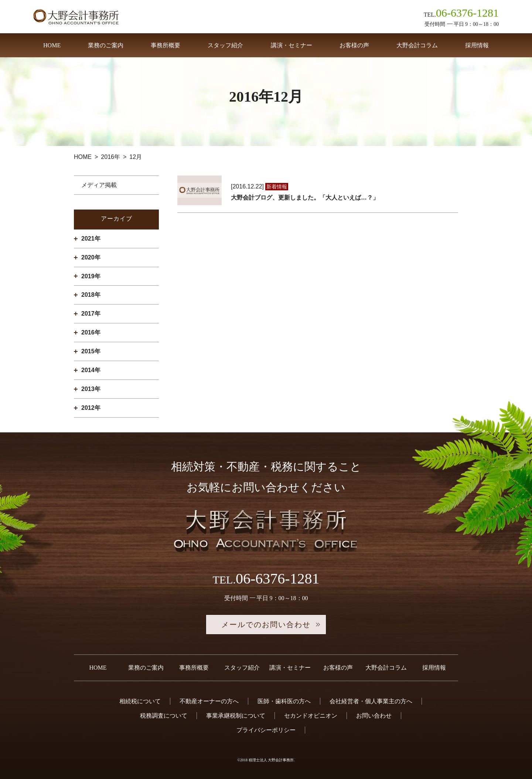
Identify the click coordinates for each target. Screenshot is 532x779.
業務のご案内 (106, 45)
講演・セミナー (291, 45)
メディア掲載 (99, 185)
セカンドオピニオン (311, 716)
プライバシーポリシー (266, 730)
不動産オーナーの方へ (209, 701)
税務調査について (164, 716)
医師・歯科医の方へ (284, 701)
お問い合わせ (374, 716)
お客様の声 (354, 45)
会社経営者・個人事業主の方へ (371, 701)
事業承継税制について (236, 716)
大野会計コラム (417, 45)
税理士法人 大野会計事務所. (272, 760)
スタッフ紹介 (225, 45)
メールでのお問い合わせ (266, 625)
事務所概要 (166, 45)
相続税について (140, 701)
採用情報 (477, 45)
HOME (52, 45)
